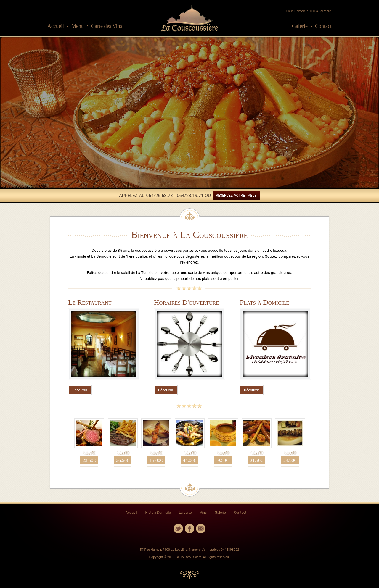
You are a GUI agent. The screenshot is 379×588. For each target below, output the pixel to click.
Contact (323, 26)
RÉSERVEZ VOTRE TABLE (236, 196)
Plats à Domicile (158, 513)
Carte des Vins (107, 26)
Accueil (56, 26)
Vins (203, 513)
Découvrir (80, 390)
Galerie (300, 26)
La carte (185, 513)
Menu (78, 26)
